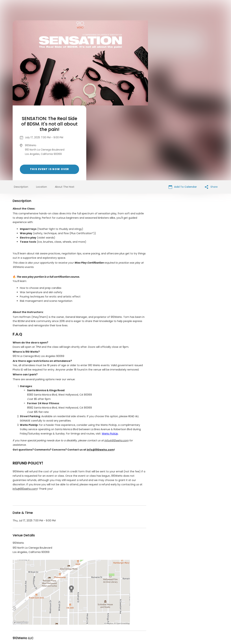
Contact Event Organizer (69, 616)
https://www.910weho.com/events (78, 584)
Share (211, 112)
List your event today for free (138, 612)
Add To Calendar (183, 112)
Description (21, 112)
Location (42, 112)
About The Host (65, 112)
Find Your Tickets (144, 616)
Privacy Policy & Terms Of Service (109, 616)
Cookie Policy (166, 616)
